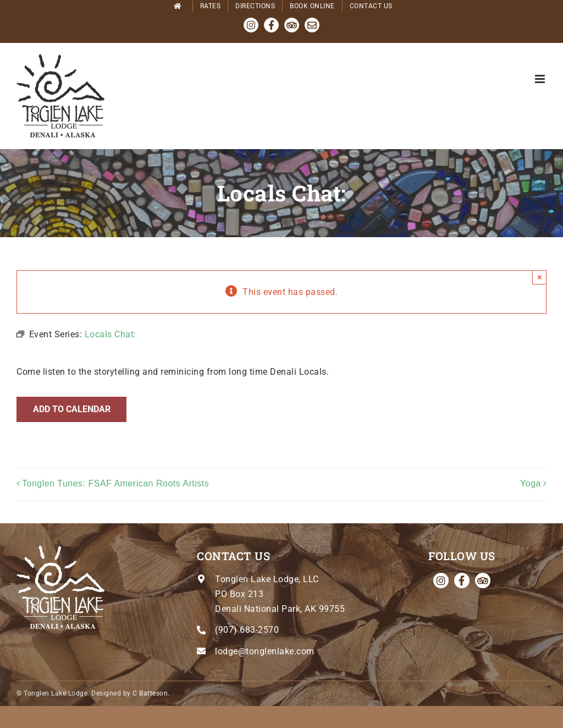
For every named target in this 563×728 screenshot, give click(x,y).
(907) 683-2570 (247, 630)
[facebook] (462, 581)
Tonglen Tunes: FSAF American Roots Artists (115, 483)
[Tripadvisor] (483, 581)
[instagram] (441, 581)
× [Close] (540, 277)
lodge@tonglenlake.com (265, 651)
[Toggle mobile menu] (541, 79)
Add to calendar (72, 409)
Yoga (531, 483)
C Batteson (150, 693)
